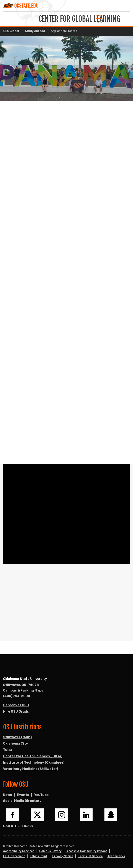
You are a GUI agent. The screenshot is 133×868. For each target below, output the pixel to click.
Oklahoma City (16, 743)
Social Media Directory (22, 801)
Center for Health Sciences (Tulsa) (33, 756)
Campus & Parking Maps (23, 690)
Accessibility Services (19, 851)
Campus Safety (50, 851)
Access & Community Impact (87, 851)
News (7, 795)
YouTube (41, 795)
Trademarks (116, 856)
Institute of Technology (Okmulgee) (34, 762)
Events (23, 795)
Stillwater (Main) (17, 737)
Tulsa (8, 750)
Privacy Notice (63, 856)
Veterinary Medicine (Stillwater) (31, 769)
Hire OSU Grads (16, 711)
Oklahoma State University (25, 679)
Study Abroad (35, 31)
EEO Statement (14, 856)
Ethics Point (39, 856)
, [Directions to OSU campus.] (21, 685)
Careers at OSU (16, 705)
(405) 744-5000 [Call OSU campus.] (17, 696)
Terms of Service (90, 856)
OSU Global (11, 31)
